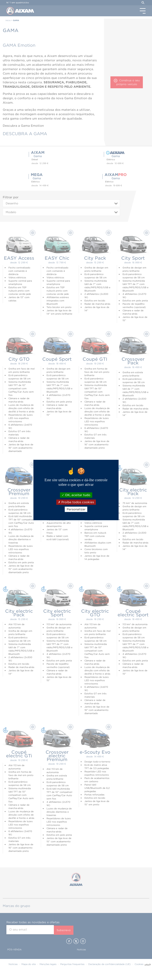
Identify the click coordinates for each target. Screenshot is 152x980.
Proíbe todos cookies (76, 502)
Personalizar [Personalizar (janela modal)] (76, 509)
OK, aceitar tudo (76, 495)
